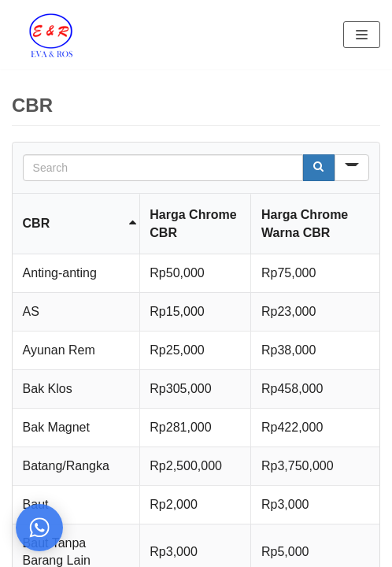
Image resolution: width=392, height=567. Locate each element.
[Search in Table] (163, 168)
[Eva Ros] (50, 35)
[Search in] (352, 168)
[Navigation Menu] (362, 35)
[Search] (319, 168)
